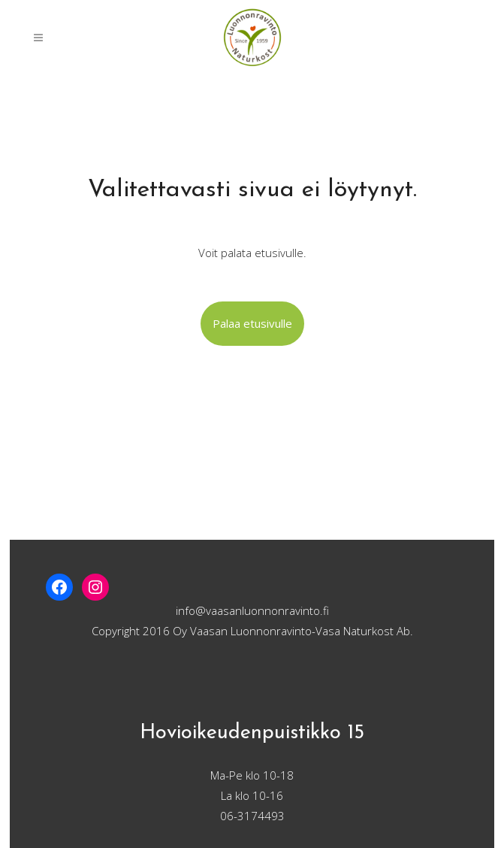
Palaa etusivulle (252, 323)
